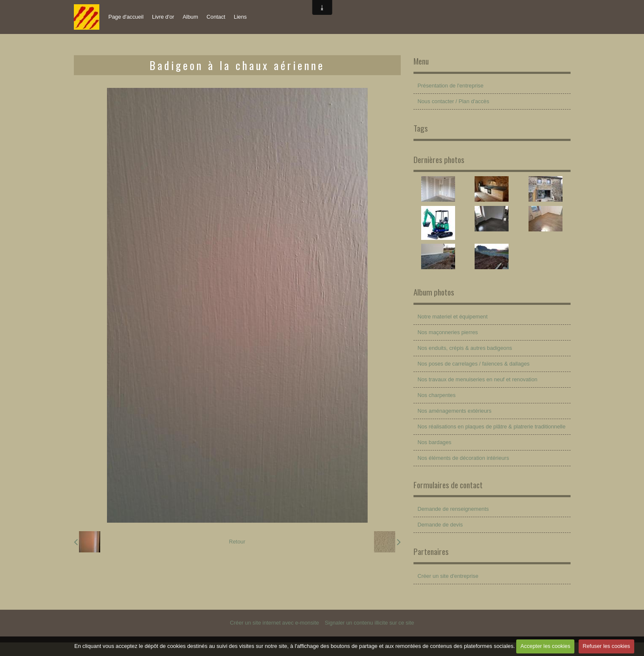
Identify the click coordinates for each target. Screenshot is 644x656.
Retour (237, 542)
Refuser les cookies (607, 646)
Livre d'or (163, 17)
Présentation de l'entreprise (451, 86)
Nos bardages (435, 442)
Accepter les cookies (545, 646)
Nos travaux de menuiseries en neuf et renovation (478, 379)
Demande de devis (440, 525)
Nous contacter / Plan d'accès (454, 101)
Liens (240, 17)
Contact (216, 17)
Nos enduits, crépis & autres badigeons (465, 348)
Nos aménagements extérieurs (455, 411)
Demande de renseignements (453, 509)
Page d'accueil (126, 17)
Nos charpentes (437, 395)
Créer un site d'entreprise (448, 576)
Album (190, 17)
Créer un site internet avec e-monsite (275, 623)
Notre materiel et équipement (453, 317)
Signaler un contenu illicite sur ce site (370, 623)
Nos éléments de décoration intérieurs (464, 458)
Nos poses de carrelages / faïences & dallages (474, 364)
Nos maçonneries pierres (448, 332)
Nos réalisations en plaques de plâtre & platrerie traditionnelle (492, 427)
